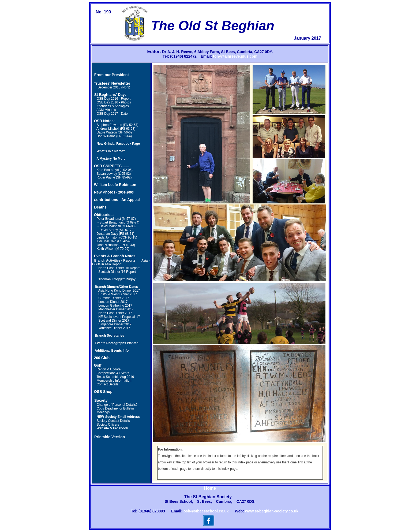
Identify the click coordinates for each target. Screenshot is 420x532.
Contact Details (108, 384)
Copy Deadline (107, 408)
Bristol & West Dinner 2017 (118, 294)
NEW (100, 417)
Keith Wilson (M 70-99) (113, 249)
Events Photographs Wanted (117, 343)
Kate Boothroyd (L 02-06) (115, 170)
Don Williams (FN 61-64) (114, 136)
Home (210, 488)
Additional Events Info (112, 351)
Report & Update (109, 369)
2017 (125, 321)
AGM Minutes (106, 110)
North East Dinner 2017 (115, 313)
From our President (112, 75)
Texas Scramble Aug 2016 (115, 377)
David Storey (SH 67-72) (117, 230)
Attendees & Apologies (113, 106)
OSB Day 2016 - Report (114, 99)
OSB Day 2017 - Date (112, 114)
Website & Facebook (112, 428)
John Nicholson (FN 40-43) (116, 245)
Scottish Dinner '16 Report (117, 272)
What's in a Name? (111, 151)
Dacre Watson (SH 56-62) (115, 132)
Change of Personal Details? (117, 405)
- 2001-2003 (125, 192)
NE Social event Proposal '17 (119, 317)
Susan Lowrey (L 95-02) (114, 174)
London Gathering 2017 (115, 306)
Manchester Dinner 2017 (116, 309)
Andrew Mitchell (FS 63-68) (116, 129)
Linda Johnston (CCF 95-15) (117, 237)
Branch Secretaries (109, 336)
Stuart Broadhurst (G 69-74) (119, 222)
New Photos (105, 192)
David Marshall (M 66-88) (117, 226)
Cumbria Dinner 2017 (114, 298)
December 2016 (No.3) (111, 87)
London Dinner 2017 (113, 302)
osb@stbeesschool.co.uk (206, 511)
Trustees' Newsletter (112, 83)
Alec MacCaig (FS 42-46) (115, 241)
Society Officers (108, 425)
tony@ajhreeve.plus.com (235, 56)
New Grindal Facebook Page (118, 144)
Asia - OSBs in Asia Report (121, 262)
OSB (98, 166)
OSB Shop (103, 392)
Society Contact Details (113, 421)
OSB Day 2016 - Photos (114, 102)
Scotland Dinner (110, 321)
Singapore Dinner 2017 (115, 324)
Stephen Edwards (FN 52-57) (118, 125)
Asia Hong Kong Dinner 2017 (119, 291)
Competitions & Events (113, 373)
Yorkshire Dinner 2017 (114, 328)
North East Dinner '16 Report (119, 268)
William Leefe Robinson (115, 185)
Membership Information (114, 381)
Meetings (103, 412)
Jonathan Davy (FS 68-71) (116, 234)
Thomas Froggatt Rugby (117, 279)
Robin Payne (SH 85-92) (114, 177)
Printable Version (110, 437)
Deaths (100, 207)
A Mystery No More (111, 159)
